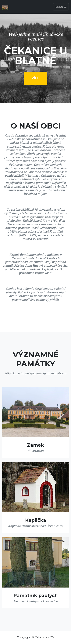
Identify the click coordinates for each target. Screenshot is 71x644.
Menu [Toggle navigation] (61, 7)
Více (35, 78)
